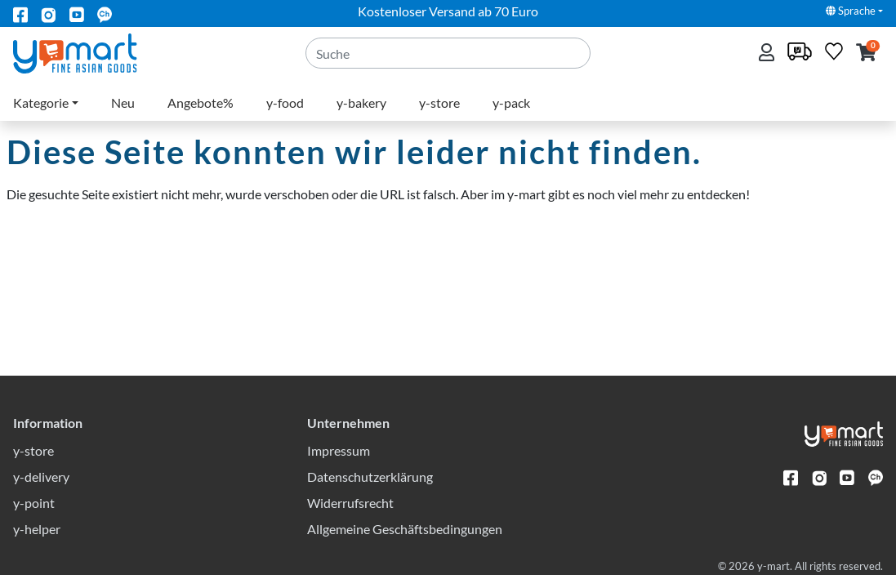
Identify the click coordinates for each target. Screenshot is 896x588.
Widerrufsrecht (350, 516)
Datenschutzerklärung (370, 490)
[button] (866, 53)
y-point (34, 516)
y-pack (511, 102)
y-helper (37, 542)
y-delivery (41, 490)
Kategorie (41, 102)
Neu (123, 102)
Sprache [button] (851, 11)
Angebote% (201, 102)
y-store (439, 102)
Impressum (339, 463)
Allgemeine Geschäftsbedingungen (405, 542)
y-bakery (361, 102)
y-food (285, 102)
